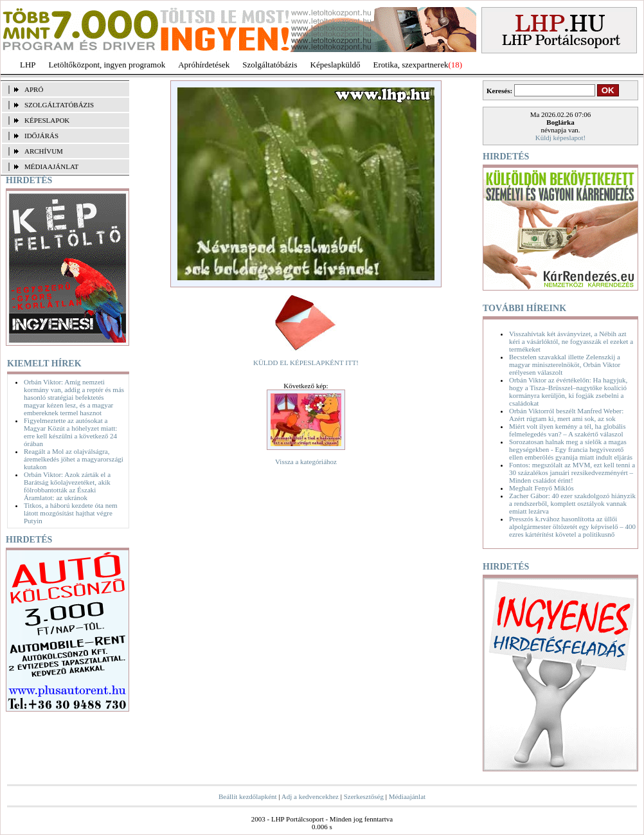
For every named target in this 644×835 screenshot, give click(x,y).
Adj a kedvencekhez (310, 796)
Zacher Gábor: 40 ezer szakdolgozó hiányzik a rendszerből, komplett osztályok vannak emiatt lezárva (572, 503)
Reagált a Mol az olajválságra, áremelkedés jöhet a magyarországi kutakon (74, 459)
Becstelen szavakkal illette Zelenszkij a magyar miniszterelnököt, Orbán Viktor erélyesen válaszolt (565, 364)
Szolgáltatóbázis (270, 65)
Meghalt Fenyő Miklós (541, 488)
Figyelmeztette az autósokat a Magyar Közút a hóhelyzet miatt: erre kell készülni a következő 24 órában (70, 432)
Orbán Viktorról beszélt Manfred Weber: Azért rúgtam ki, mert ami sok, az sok (566, 415)
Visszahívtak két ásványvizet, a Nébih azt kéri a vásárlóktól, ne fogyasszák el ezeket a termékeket (571, 341)
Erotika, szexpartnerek (411, 65)
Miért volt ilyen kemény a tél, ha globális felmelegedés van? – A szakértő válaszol (567, 430)
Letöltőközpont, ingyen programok (107, 65)
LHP (28, 65)
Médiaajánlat (407, 796)
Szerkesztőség (364, 796)
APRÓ (34, 89)
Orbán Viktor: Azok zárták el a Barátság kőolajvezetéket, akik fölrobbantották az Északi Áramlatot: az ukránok (67, 486)
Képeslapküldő (335, 65)
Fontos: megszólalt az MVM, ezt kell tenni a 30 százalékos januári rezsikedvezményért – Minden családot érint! (572, 472)
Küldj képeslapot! (561, 138)
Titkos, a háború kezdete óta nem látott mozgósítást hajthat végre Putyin (71, 513)
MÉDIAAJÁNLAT (51, 166)
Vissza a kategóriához (306, 462)
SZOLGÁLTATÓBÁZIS (59, 105)
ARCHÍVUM (44, 151)
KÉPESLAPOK (47, 120)
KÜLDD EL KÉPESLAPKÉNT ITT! (306, 363)
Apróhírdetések (204, 65)
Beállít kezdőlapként (248, 796)
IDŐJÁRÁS (41, 136)
